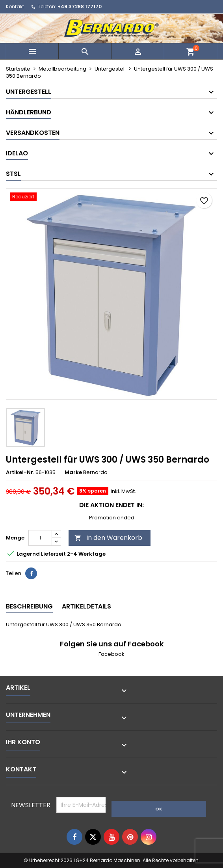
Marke (73, 472)
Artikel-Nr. (20, 472)
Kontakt (15, 7)
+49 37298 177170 (80, 7)
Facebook (111, 654)
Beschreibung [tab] (29, 606)
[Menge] (40, 538)
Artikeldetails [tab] (86, 606)
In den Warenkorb (108, 538)
